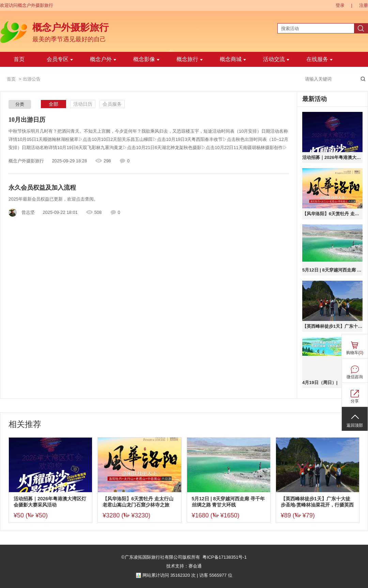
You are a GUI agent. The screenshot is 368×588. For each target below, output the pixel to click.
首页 (19, 59)
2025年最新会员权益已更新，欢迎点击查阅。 (53, 199)
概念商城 (233, 59)
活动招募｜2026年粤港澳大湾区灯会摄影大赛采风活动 (332, 157)
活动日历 (83, 104)
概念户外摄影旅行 (71, 27)
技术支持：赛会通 (184, 566)
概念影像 (146, 59)
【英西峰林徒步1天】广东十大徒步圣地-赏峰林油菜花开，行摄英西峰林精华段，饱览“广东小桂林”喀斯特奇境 (332, 326)
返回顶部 (355, 425)
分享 (355, 401)
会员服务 (112, 104)
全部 (53, 104)
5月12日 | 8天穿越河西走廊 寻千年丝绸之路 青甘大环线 (332, 270)
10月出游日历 (27, 120)
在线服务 (319, 59)
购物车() (355, 353)
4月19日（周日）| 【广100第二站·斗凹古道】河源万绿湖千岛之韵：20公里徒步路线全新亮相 (332, 383)
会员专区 (60, 59)
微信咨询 (355, 377)
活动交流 (276, 59)
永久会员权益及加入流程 (42, 188)
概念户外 (103, 59)
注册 (364, 5)
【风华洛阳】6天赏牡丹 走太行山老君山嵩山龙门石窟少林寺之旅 (332, 214)
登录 (340, 5)
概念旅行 (190, 59)
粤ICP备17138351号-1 (225, 557)
